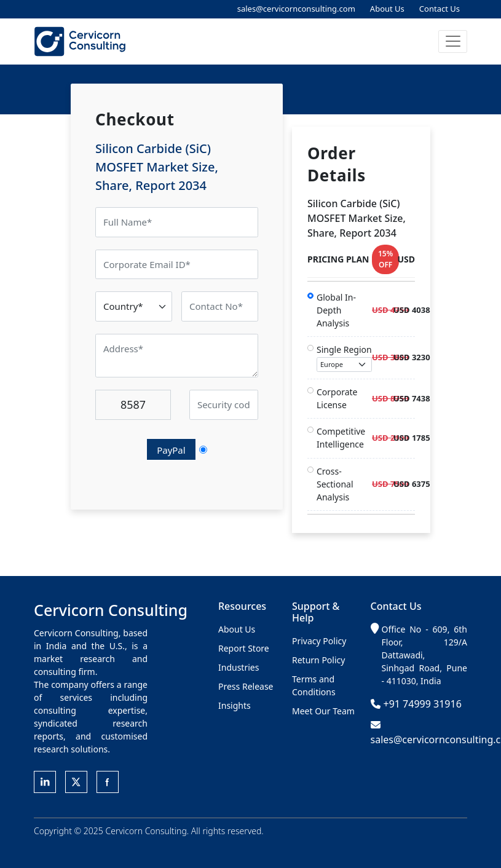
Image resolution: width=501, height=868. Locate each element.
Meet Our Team (323, 711)
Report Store (244, 648)
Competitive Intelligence (341, 438)
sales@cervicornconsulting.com (296, 9)
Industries (239, 667)
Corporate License (337, 398)
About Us (387, 9)
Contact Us (440, 9)
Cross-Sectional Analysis (335, 484)
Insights (235, 705)
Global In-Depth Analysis (336, 310)
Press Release (246, 686)
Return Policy (318, 660)
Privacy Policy (319, 641)
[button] (453, 41)
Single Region (344, 358)
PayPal (171, 450)
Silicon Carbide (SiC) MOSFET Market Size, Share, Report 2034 (157, 167)
